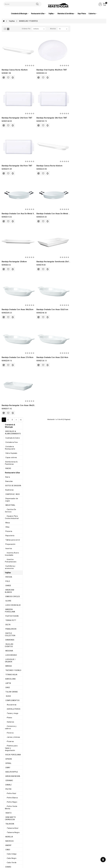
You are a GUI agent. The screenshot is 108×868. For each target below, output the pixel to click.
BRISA (6, 664)
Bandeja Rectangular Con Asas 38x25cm (55, 405)
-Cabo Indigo (9, 411)
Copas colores (9, 54)
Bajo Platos (82, 14)
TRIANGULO (8, 596)
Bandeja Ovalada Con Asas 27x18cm (54, 357)
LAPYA (6, 252)
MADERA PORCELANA (12, 187)
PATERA (7, 157)
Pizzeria (7, 118)
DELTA (6, 200)
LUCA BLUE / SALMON (12, 230)
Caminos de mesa (11, 763)
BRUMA (7, 497)
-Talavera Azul (10, 385)
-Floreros (8, 299)
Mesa (6, 110)
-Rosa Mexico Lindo (12, 720)
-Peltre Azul (9, 355)
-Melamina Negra (11, 578)
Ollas (6, 114)
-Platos (7, 286)
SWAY (6, 329)
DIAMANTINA (9, 686)
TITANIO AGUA (9, 243)
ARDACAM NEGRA (11, 338)
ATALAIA (7, 673)
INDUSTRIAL (8, 97)
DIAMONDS (8, 213)
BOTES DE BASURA (11, 80)
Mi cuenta (52, 840)
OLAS (6, 591)
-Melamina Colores (12, 565)
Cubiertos (7, 793)
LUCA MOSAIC (9, 226)
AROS (6, 742)
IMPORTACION (9, 608)
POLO (6, 161)
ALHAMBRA (8, 600)
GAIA (6, 428)
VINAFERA (8, 475)
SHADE (6, 166)
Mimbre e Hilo (9, 759)
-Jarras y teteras (11, 303)
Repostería (8, 123)
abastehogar (76, 857)
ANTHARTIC (8, 484)
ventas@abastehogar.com (81, 852)
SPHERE (7, 320)
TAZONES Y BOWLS (11, 239)
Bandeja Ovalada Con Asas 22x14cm (88, 357)
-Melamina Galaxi (11, 570)
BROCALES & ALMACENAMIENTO (17, 32)
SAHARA (7, 725)
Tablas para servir (11, 127)
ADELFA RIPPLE (10, 333)
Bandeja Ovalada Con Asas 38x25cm (54, 310)
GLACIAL (7, 690)
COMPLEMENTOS (10, 269)
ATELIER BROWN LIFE (12, 677)
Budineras (8, 84)
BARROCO (8, 492)
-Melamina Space (11, 583)
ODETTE (7, 630)
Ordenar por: (62, 29)
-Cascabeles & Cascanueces (15, 776)
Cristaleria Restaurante (13, 45)
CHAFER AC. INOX (11, 88)
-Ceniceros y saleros (12, 295)
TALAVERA (8, 381)
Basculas (7, 75)
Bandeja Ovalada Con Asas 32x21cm (88, 310)
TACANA (7, 471)
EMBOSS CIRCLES (11, 174)
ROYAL (6, 462)
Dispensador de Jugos (13, 92)
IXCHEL (6, 699)
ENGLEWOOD (9, 634)
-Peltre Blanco (10, 359)
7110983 (74, 847)
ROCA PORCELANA (11, 316)
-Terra (6, 553)
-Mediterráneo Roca (12, 544)
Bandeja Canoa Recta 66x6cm (86, 166)
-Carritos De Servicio (12, 101)
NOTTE (6, 647)
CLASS (6, 505)
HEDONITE (8, 694)
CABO (6, 406)
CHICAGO (7, 501)
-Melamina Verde (11, 587)
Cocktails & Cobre (11, 36)
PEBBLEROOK (9, 204)
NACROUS (8, 398)
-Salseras (8, 290)
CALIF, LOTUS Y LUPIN (12, 436)
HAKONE (7, 432)
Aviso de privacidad (35, 840)
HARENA (7, 660)
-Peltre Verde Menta (12, 368)
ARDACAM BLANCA (11, 170)
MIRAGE (7, 234)
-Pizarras (8, 307)
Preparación (8, 131)
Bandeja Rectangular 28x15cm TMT (88, 118)
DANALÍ (7, 346)
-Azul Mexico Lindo (12, 712)
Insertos (7, 135)
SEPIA (6, 669)
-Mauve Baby (9, 449)
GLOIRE (6, 178)
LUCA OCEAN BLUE (11, 183)
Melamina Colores (11, 548)
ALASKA (7, 479)
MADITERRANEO (10, 527)
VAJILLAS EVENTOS (12, 217)
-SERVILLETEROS (11, 277)
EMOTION (7, 656)
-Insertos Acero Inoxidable (15, 140)
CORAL (6, 639)
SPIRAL (6, 325)
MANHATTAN (9, 441)
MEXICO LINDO (9, 703)
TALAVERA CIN (9, 729)
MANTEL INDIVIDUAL (12, 755)
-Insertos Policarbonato (14, 144)
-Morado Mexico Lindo (13, 716)
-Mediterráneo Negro (12, 540)
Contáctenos (53, 847)
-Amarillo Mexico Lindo (13, 707)
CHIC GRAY (8, 626)
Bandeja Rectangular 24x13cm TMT (53, 118)
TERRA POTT (9, 196)
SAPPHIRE (8, 651)
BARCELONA (9, 247)
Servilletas (8, 750)
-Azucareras (9, 273)
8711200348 (76, 850)
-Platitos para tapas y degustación (18, 312)
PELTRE (7, 350)
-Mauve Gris (9, 458)
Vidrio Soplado (9, 49)
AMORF (6, 402)
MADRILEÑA (8, 643)
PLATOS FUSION (10, 191)
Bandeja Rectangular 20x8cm (50, 262)
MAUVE (6, 445)
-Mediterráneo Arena (13, 531)
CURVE (6, 510)
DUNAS (6, 424)
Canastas (7, 746)
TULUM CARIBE (10, 260)
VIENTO (7, 372)
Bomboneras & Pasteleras (14, 58)
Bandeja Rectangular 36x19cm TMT (53, 166)
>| (57, 420)
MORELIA (7, 393)
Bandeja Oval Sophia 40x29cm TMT (88, 70)
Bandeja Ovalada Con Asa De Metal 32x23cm (57, 214)
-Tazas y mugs (10, 282)
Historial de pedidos (56, 842)
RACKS (6, 62)
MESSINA (7, 221)
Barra (6, 71)
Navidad (7, 768)
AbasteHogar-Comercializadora (82, 855)
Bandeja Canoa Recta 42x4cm (51, 70)
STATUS (7, 467)
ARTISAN (7, 488)
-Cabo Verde (9, 419)
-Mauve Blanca (10, 454)
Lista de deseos (54, 845)
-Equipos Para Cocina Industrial (17, 105)
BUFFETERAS (9, 518)
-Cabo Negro (9, 415)
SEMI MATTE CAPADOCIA (14, 376)
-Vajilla (7, 780)
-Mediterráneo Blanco (13, 535)
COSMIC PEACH (10, 613)
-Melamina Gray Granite (14, 574)
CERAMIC (7, 342)
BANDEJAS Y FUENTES (28, 21)
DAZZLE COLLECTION (12, 209)
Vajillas (12, 21)
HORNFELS (8, 522)
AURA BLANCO (10, 682)
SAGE (6, 256)
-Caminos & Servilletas (13, 772)
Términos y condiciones (37, 842)
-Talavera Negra (10, 389)
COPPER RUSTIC (10, 621)
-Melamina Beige (11, 557)
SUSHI (6, 264)
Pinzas (6, 798)
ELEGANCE (8, 617)
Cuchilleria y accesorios (13, 148)
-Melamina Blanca (11, 561)
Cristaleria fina (10, 41)
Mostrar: (89, 29)
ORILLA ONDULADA (11, 733)
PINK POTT (8, 604)
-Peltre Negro (9, 363)
